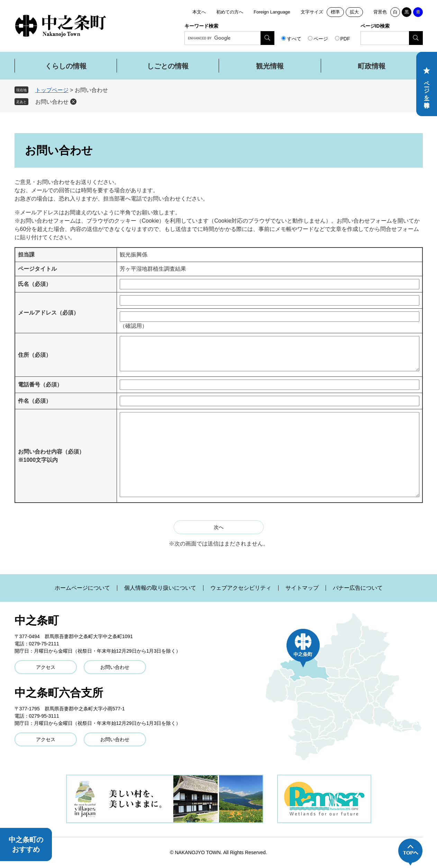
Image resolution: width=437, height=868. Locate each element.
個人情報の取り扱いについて (160, 588)
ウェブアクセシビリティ (241, 588)
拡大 (354, 12)
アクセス (46, 667)
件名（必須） (35, 401)
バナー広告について (358, 588)
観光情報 (270, 66)
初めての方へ (230, 12)
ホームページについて (82, 588)
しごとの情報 (168, 66)
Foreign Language (272, 12)
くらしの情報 (66, 66)
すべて (294, 39)
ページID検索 (375, 26)
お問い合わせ (52, 102)
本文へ (199, 12)
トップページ (52, 90)
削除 (73, 102)
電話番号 (40, 385)
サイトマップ (302, 588)
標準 (335, 12)
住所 (35, 355)
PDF (345, 39)
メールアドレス (48, 313)
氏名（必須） (35, 284)
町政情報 (372, 66)
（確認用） (134, 326)
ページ (321, 39)
